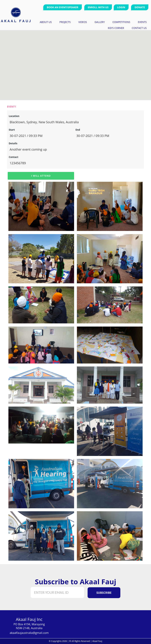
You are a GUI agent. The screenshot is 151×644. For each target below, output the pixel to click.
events (142, 22)
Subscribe (104, 593)
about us (46, 22)
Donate (140, 7)
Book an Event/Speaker (63, 7)
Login (121, 7)
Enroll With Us (98, 7)
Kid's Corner (116, 28)
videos (83, 22)
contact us (139, 28)
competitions (121, 22)
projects (65, 22)
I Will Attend (41, 176)
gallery (100, 22)
